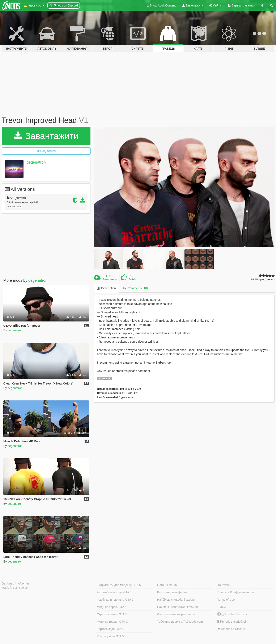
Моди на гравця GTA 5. (112, 622)
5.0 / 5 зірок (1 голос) (263, 279)
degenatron (36, 162)
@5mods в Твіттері (232, 614)
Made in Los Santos (15, 588)
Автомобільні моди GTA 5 (114, 592)
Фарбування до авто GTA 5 (115, 600)
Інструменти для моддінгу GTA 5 (119, 585)
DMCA (222, 607)
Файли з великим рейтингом (176, 614)
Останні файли (167, 585)
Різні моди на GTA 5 (110, 636)
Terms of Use (226, 600)
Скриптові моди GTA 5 (112, 614)
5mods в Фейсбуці (232, 622)
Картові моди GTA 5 (110, 629)
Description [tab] (106, 288)
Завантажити (193, 5)
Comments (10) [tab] (135, 288)
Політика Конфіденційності (236, 592)
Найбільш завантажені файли (177, 607)
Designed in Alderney (16, 583)
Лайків (132, 279)
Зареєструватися (241, 5)
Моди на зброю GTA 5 (112, 607)
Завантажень (110, 279)
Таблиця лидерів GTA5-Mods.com (180, 622)
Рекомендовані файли (172, 592)
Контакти (224, 585)
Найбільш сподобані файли (176, 600)
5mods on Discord (231, 629)
